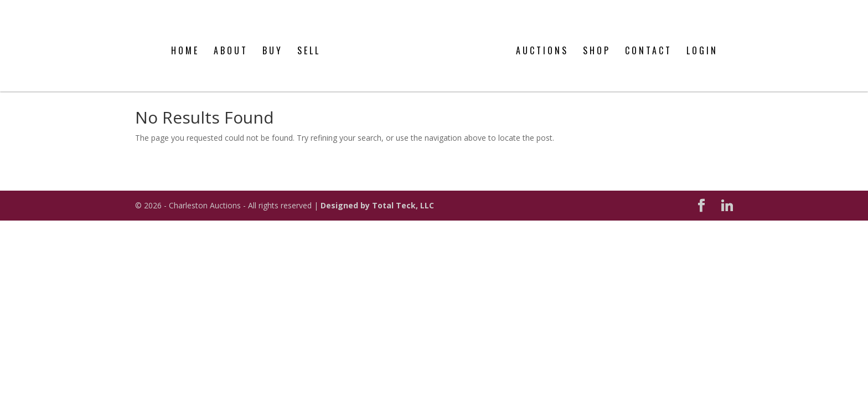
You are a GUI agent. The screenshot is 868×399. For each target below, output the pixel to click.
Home (185, 41)
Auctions (542, 41)
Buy (273, 41)
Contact (649, 41)
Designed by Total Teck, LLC (377, 205)
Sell (309, 41)
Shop (597, 41)
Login (702, 41)
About (231, 41)
